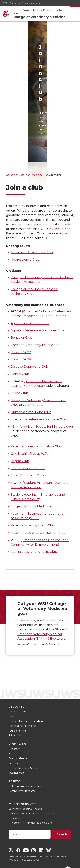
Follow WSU (59, 862)
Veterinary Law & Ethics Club (33, 495)
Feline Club (19, 363)
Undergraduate (18, 681)
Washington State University (21, 3)
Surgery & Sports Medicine (31, 476)
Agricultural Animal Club (30, 293)
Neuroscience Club (25, 229)
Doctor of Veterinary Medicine (26, 691)
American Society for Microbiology (46, 396)
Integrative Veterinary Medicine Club (39, 389)
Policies (31, 862)
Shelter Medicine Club (28, 438)
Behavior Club (22, 307)
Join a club (15, 705)
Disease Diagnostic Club (29, 336)
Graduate (14, 686)
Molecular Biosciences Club (32, 222)
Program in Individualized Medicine (32, 792)
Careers (13, 733)
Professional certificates (23, 695)
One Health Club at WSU (30, 423)
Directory (14, 718)
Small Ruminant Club (27, 445)
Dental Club (20, 343)
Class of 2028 (21, 329)
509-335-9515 (33, 829)
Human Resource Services (24, 738)
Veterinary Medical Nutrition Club (36, 416)
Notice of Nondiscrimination (25, 756)
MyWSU (43, 862)
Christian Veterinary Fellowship (35, 314)
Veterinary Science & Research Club (38, 502)
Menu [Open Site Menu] (75, 14)
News (12, 723)
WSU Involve (50, 198)
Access (18, 862)
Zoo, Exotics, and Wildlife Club (34, 521)
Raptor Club (20, 430)
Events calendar (18, 728)
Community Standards (22, 760)
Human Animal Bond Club (31, 382)
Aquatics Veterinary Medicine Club (37, 300)
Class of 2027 (21, 322)
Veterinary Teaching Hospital (25, 778)
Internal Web (16, 742)
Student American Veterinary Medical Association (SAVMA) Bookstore (42, 603)
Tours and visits (17, 700)
